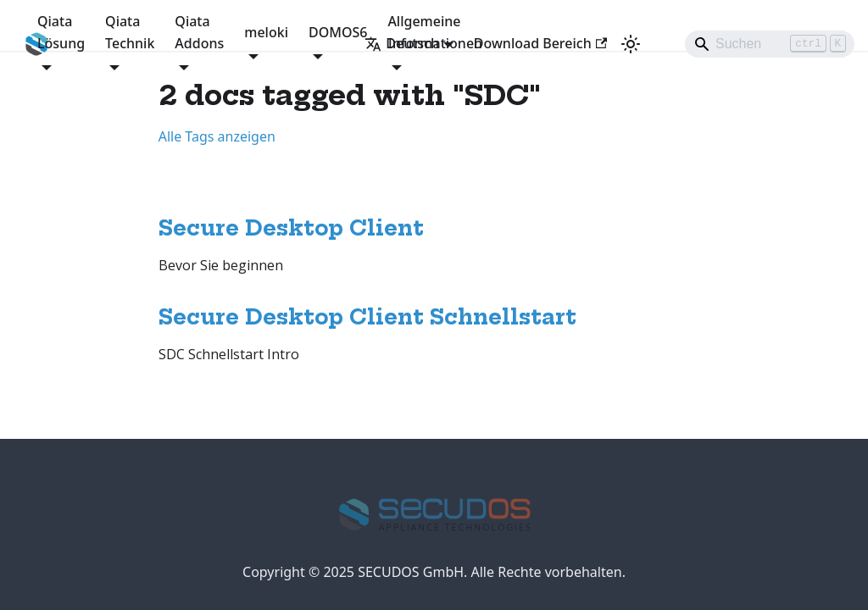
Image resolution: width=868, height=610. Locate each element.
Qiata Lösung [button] (61, 32)
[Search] (770, 44)
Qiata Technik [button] (130, 32)
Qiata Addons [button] (199, 32)
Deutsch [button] (402, 43)
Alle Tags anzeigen (217, 136)
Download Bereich (540, 43)
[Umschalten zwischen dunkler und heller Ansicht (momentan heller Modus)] (631, 44)
